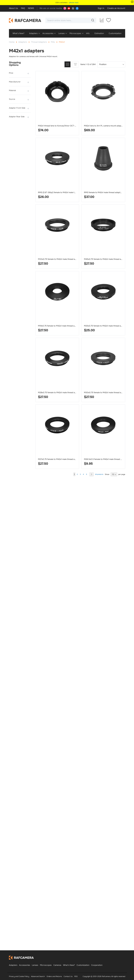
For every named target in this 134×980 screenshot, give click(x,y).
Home (12, 42)
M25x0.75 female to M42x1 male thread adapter (105, 326)
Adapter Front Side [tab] (17, 108)
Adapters (23, 42)
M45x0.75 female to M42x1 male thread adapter (105, 259)
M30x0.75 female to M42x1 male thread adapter (106, 392)
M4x (53, 42)
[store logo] (25, 20)
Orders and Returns (54, 976)
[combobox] (71, 20)
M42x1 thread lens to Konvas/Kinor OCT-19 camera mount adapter (68, 126)
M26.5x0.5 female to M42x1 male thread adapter (106, 459)
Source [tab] (12, 99)
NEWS (31, 8)
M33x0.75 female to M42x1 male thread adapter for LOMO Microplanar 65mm (73, 259)
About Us (13, 8)
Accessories (25, 965)
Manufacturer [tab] (15, 82)
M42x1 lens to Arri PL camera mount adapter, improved (109, 126)
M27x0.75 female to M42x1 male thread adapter (59, 459)
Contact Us (68, 976)
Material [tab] (12, 90)
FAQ (23, 8)
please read (74, 3)
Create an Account (116, 8)
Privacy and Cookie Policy (19, 976)
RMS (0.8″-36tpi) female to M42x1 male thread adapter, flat (65, 192)
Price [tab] (11, 73)
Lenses (35, 965)
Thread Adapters (39, 42)
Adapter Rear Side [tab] (17, 117)
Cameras (57, 965)
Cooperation (97, 965)
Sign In (101, 8)
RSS (76, 976)
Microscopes (46, 965)
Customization (83, 965)
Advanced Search (38, 976)
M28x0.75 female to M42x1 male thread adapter (59, 392)
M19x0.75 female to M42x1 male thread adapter (59, 326)
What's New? (69, 965)
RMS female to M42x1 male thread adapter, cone (106, 192)
